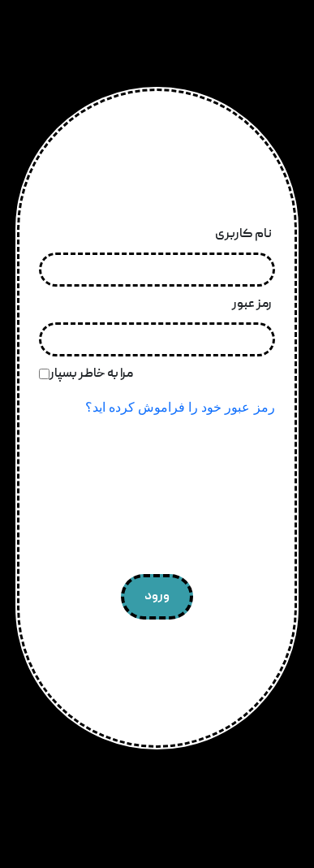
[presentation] (157, 499)
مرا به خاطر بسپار (91, 374)
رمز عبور (252, 304)
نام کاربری (243, 235)
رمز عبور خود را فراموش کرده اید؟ (180, 407)
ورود (157, 597)
